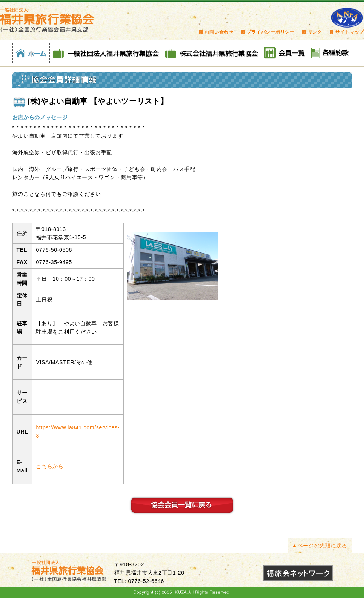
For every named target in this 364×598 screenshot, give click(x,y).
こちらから (50, 466)
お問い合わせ (219, 32)
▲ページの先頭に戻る (320, 546)
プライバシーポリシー (271, 32)
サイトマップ (350, 32)
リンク (315, 32)
